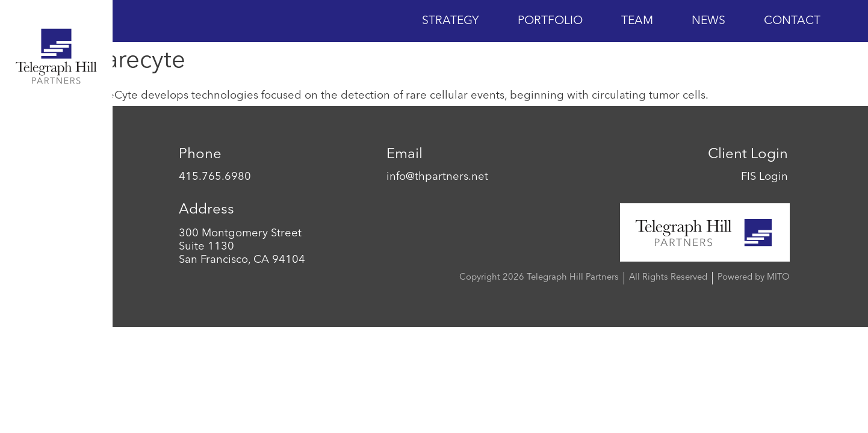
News (708, 21)
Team (637, 21)
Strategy (451, 21)
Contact (792, 21)
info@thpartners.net (437, 177)
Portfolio (550, 21)
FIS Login (764, 177)
